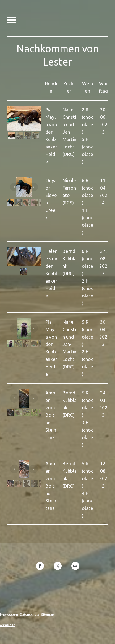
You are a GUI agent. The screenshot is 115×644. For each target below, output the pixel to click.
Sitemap (48, 614)
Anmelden (8, 625)
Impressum (9, 614)
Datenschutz (30, 614)
